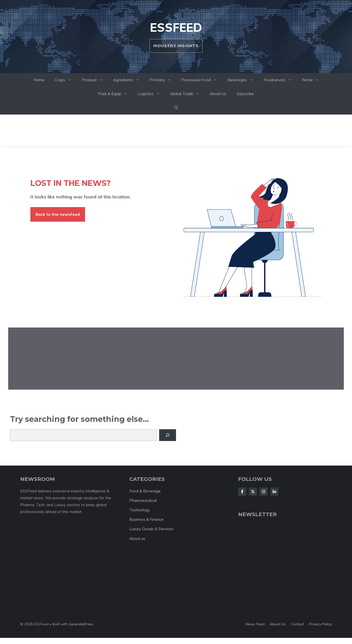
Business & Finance (146, 519)
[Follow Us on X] (253, 492)
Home (39, 80)
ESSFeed (176, 27)
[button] (176, 108)
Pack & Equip (115, 94)
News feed (255, 624)
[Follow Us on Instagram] (264, 492)
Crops (66, 80)
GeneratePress (81, 624)
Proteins (163, 80)
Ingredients (129, 80)
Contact (297, 624)
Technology (139, 510)
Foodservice (280, 80)
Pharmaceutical (143, 500)
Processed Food (202, 80)
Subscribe (245, 94)
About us (137, 539)
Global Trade (187, 94)
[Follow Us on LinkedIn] (274, 492)
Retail (313, 80)
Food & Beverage (145, 491)
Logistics (151, 94)
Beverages (243, 80)
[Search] (168, 435)
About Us (218, 94)
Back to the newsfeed (58, 214)
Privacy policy (320, 624)
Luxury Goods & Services (151, 529)
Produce (95, 80)
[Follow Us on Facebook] (242, 492)
